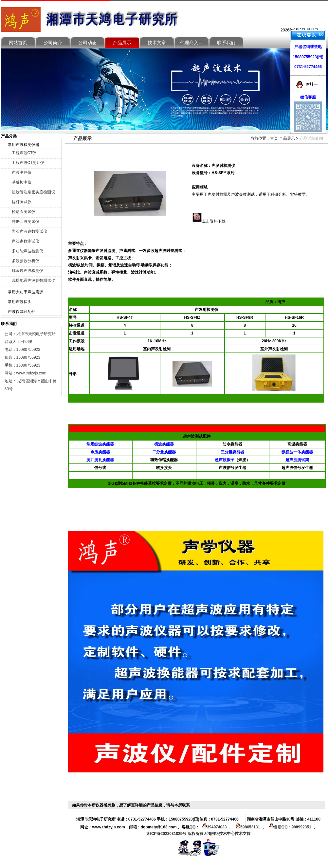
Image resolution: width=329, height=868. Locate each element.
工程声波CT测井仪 (28, 163)
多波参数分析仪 (26, 261)
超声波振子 (225, 460)
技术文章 (157, 43)
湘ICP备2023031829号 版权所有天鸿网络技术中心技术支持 (198, 834)
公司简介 (53, 43)
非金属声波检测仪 (27, 271)
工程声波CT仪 (24, 153)
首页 (274, 138)
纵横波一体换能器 (297, 452)
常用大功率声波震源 (26, 292)
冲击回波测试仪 (26, 222)
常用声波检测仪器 (24, 145)
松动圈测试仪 (24, 212)
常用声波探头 (20, 302)
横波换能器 (164, 444)
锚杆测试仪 (22, 202)
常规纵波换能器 (100, 444)
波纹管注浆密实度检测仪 (33, 192)
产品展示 (122, 43)
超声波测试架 (297, 460)
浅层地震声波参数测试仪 (33, 280)
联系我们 (226, 43)
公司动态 (87, 43)
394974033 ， (216, 827)
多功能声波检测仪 (27, 251)
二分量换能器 (164, 452)
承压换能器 (100, 452)
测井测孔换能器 (100, 460)
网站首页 (18, 43)
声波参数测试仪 (26, 241)
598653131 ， (249, 827)
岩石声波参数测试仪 (29, 231)
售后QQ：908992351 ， (291, 827)
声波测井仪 (22, 172)
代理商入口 (192, 43)
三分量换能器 (232, 452)
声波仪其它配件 (22, 312)
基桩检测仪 (22, 182)
